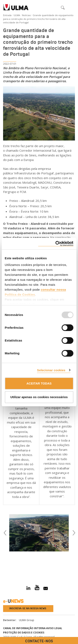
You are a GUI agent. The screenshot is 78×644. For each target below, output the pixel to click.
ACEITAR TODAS (39, 383)
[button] (54, 7)
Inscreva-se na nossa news (28, 608)
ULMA (17, 15)
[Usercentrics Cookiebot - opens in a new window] (56, 244)
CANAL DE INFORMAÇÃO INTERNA (24, 628)
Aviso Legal (54, 628)
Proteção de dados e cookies (24, 633)
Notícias (26, 15)
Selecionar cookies (51, 370)
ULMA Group (27, 620)
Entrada (7, 15)
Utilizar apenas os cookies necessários (39, 397)
